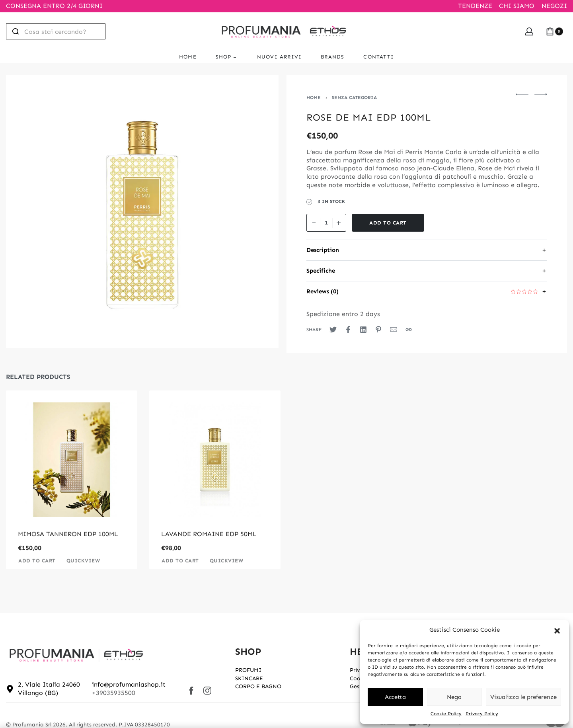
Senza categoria (354, 98)
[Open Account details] (529, 31)
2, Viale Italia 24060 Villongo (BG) (49, 689)
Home (314, 98)
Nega (454, 697)
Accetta (395, 697)
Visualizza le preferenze (523, 697)
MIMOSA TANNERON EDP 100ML (68, 545)
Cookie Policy (446, 714)
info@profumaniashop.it (129, 684)
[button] (557, 630)
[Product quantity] (326, 223)
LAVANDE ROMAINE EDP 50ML (209, 545)
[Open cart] (554, 31)
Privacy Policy (482, 714)
